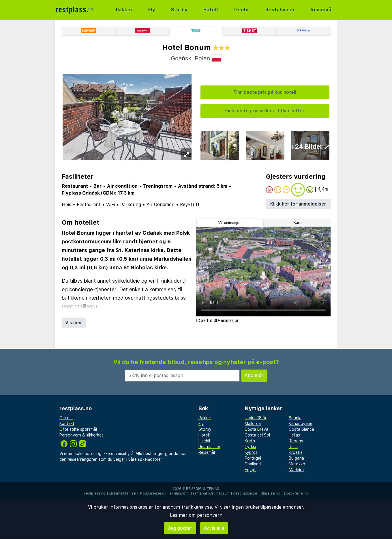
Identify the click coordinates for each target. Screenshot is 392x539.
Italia (293, 447)
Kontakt (67, 424)
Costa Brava (256, 429)
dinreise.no (270, 493)
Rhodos (296, 441)
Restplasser (280, 10)
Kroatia (296, 452)
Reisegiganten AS (203, 489)
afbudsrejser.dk (153, 493)
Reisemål (322, 10)
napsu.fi (223, 493)
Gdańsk (181, 58)
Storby (179, 10)
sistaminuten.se (122, 493)
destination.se (245, 493)
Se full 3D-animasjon (218, 320)
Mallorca (253, 424)
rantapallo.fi (203, 493)
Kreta (250, 441)
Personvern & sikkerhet (81, 435)
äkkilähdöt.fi (180, 493)
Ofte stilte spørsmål (78, 429)
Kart (297, 223)
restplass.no (95, 493)
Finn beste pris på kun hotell (265, 92)
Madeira (296, 470)
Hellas (294, 435)
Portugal (253, 458)
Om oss (66, 418)
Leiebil (242, 10)
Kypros (251, 452)
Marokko (297, 464)
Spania (295, 418)
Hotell (211, 10)
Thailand (253, 464)
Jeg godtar (180, 528)
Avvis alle (214, 528)
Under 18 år (256, 418)
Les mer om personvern (196, 515)
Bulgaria (296, 458)
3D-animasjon (230, 223)
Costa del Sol (257, 435)
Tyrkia (250, 447)
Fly (152, 10)
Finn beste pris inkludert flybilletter (265, 111)
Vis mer (74, 323)
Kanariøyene (301, 424)
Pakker (124, 10)
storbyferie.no (296, 493)
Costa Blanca (301, 429)
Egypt (250, 470)
